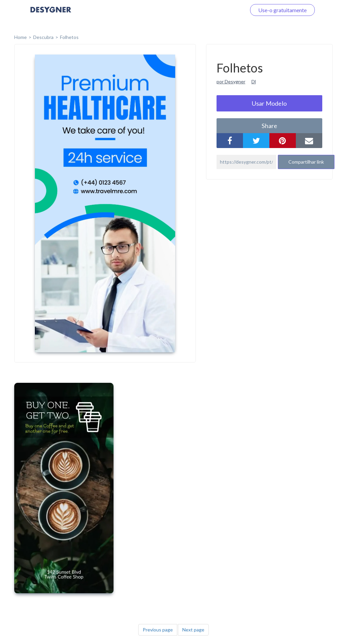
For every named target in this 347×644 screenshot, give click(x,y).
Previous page (158, 630)
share (269, 126)
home (21, 37)
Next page (193, 630)
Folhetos (69, 37)
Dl (254, 81)
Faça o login (224, 10)
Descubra (43, 37)
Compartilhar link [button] (306, 162)
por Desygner (231, 81)
